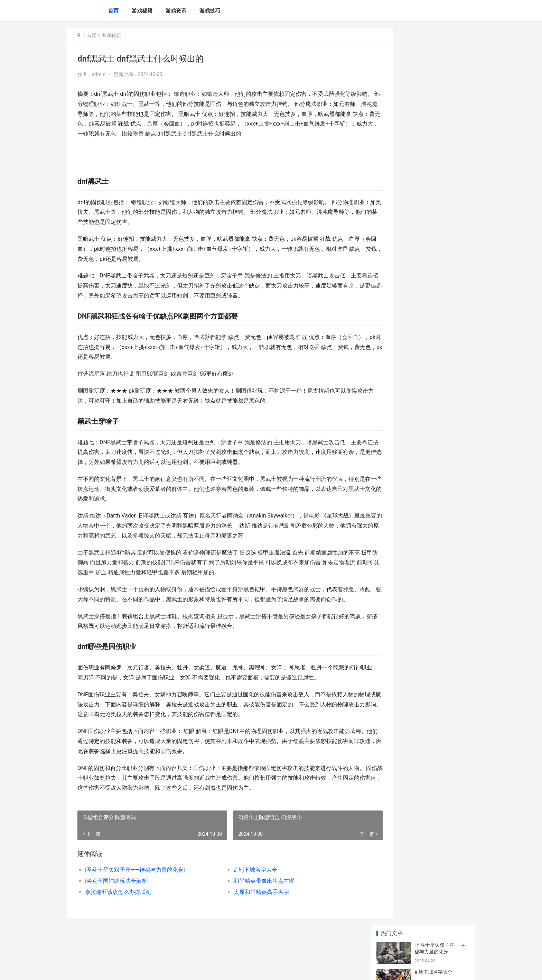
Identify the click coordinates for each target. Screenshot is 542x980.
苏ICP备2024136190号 (161, 969)
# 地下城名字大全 (241, 890)
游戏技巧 (210, 11)
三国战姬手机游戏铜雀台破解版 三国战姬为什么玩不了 (442, 426)
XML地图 (192, 969)
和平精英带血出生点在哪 (250, 901)
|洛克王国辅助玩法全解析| (117, 901)
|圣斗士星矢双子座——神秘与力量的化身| (135, 890)
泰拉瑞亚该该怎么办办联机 (118, 912)
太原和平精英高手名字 (247, 912)
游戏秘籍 (142, 11)
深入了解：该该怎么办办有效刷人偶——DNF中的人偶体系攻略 (441, 240)
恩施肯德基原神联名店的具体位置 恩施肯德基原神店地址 (442, 453)
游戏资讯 (176, 11)
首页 (113, 11)
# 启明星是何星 (431, 207)
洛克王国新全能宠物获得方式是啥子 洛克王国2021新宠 (441, 399)
